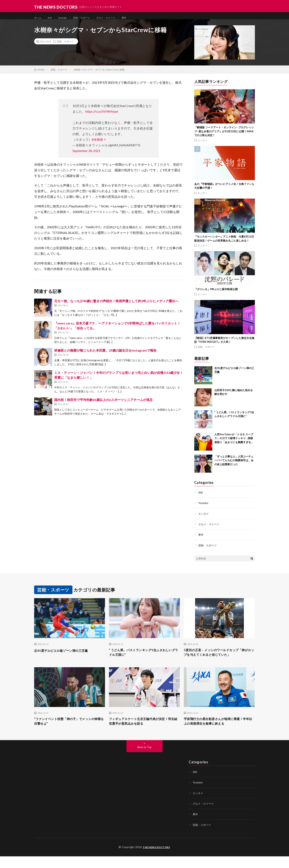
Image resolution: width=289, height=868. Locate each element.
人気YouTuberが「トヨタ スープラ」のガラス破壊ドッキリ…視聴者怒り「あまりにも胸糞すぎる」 (234, 443)
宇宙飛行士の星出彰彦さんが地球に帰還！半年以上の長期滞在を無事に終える (219, 733)
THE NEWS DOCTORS (156, 859)
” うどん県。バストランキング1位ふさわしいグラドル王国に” (143, 657)
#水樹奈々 (99, 144)
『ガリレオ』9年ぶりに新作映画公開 (216, 294)
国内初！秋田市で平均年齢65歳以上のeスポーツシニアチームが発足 (103, 404)
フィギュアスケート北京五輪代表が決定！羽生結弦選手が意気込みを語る (144, 733)
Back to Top (145, 759)
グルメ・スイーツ (114, 18)
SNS (51, 18)
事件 (135, 18)
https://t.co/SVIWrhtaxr (102, 116)
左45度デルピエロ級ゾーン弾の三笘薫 (66, 654)
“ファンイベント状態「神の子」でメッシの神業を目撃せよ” (68, 733)
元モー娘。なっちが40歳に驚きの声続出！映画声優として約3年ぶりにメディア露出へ (116, 306)
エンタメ (203, 145)
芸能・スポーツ (87, 18)
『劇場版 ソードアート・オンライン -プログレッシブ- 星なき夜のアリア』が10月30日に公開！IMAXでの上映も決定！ (224, 136)
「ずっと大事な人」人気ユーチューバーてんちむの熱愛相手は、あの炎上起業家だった (234, 465)
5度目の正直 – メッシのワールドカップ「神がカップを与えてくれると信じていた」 (217, 660)
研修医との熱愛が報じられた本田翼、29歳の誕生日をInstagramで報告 (105, 355)
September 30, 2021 (86, 156)
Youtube (66, 18)
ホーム (38, 18)
